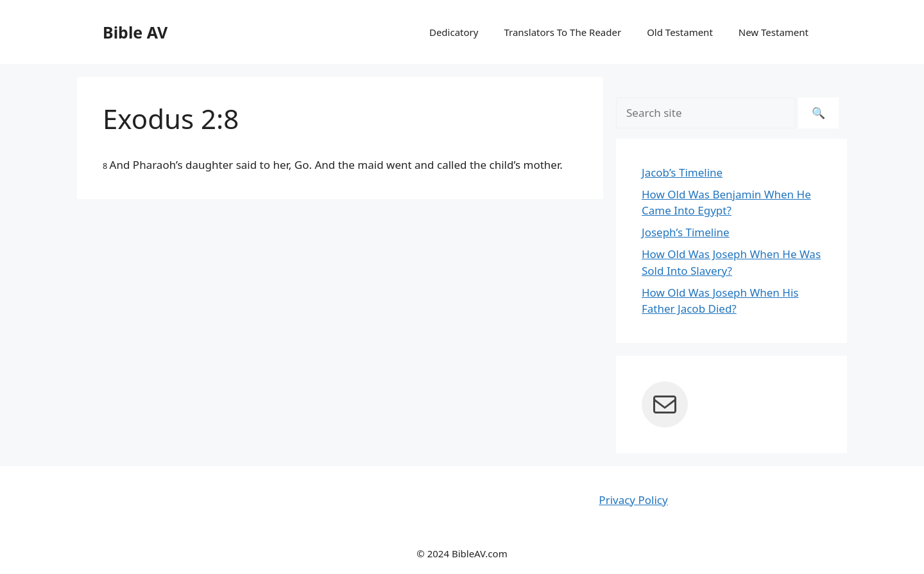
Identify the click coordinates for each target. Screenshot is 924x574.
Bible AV (135, 32)
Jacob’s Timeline (682, 172)
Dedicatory (454, 32)
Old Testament (680, 32)
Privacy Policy (633, 500)
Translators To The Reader (562, 32)
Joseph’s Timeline (686, 232)
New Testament (774, 32)
